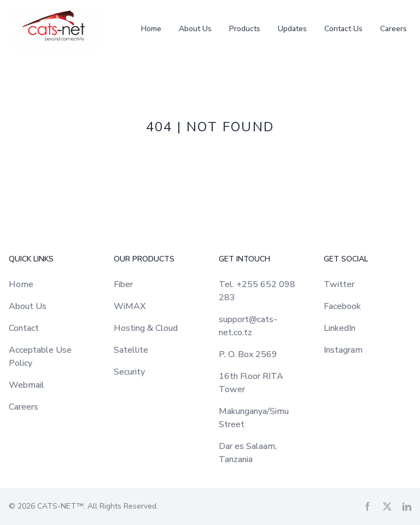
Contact (24, 328)
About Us (195, 29)
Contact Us (343, 29)
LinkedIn (340, 328)
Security (129, 372)
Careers (393, 29)
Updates (292, 29)
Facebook (342, 306)
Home (151, 29)
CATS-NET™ (60, 506)
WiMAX (130, 306)
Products (245, 29)
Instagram (343, 350)
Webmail (27, 385)
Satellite (131, 350)
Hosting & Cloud (146, 328)
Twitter (339, 284)
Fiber (123, 284)
